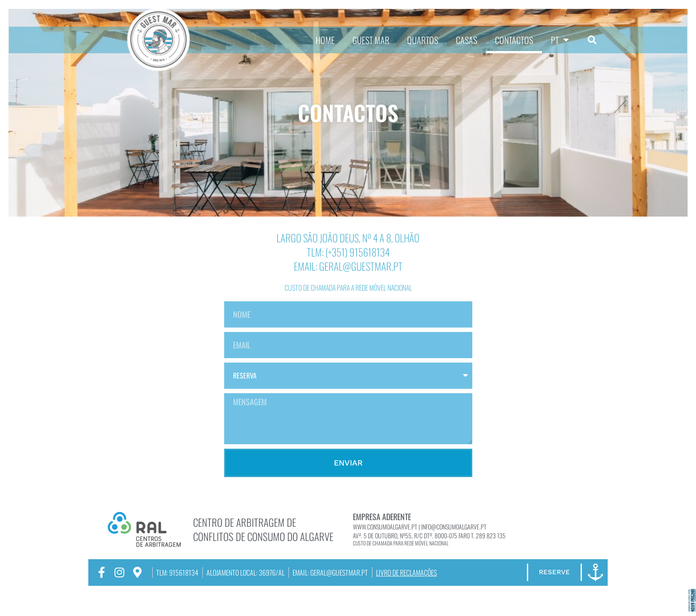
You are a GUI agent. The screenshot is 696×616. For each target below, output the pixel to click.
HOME (325, 40)
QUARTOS (423, 40)
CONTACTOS (514, 40)
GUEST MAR (371, 40)
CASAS (467, 40)
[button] (592, 40)
